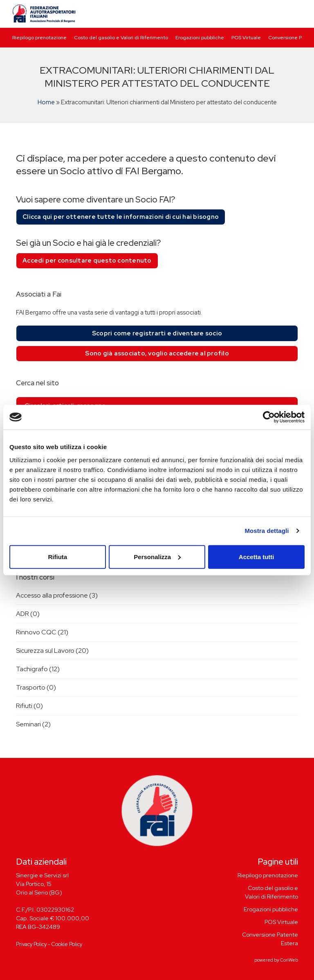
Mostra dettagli (267, 531)
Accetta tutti (257, 556)
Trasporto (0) (36, 687)
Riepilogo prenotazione (39, 38)
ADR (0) (28, 614)
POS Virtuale (246, 38)
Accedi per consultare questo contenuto (87, 261)
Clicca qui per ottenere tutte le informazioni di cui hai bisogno (121, 217)
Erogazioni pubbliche (200, 38)
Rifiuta (57, 556)
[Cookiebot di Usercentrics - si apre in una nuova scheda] (269, 417)
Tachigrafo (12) (38, 669)
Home (46, 102)
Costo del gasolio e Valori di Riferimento (121, 38)
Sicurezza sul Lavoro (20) (52, 651)
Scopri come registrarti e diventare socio (157, 333)
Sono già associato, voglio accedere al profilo (157, 353)
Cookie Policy (67, 944)
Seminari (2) (33, 724)
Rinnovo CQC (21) (42, 632)
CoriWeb (289, 960)
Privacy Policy (31, 944)
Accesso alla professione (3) (57, 595)
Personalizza (157, 556)
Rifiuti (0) (29, 706)
